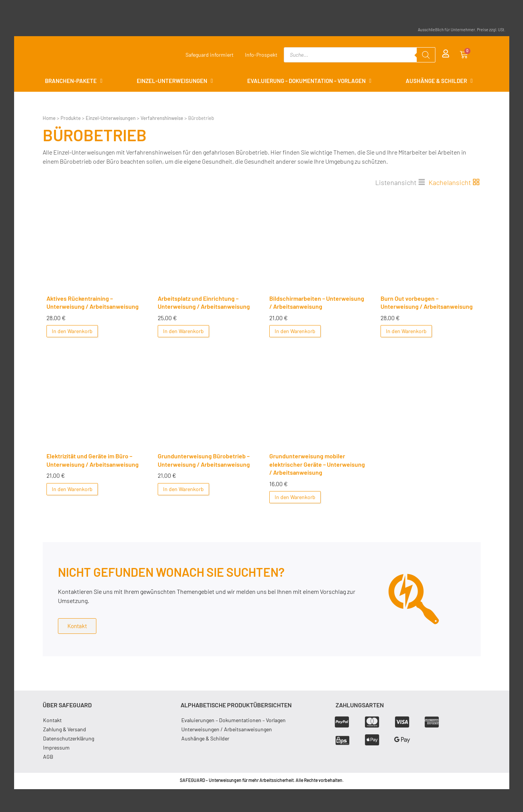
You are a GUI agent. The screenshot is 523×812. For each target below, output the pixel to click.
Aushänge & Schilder (205, 738)
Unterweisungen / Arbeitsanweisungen (227, 729)
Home (49, 118)
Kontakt (53, 720)
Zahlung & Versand (65, 729)
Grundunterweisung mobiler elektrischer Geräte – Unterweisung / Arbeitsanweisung (317, 464)
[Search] (426, 55)
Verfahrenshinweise (162, 118)
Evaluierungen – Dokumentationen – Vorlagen (234, 720)
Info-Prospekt (261, 55)
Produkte (71, 118)
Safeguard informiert (210, 55)
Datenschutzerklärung (69, 738)
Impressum (57, 747)
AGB (49, 757)
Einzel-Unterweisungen (111, 118)
